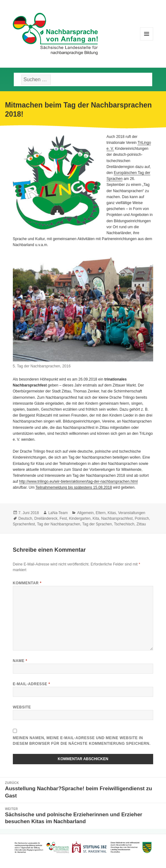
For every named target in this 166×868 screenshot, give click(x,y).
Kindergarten (80, 518)
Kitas (112, 513)
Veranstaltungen (132, 513)
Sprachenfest (24, 524)
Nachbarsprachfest (117, 518)
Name (20, 661)
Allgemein (85, 513)
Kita (96, 518)
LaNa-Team (58, 513)
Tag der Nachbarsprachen (59, 524)
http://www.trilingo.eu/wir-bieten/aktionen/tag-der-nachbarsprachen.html (78, 481)
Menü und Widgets (147, 40)
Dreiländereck (46, 518)
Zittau (141, 524)
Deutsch (25, 518)
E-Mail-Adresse (31, 684)
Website (22, 707)
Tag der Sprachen (97, 524)
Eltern (101, 513)
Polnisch (142, 518)
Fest (63, 518)
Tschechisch (124, 524)
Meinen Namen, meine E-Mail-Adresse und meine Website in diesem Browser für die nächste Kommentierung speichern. (82, 741)
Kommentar (27, 583)
